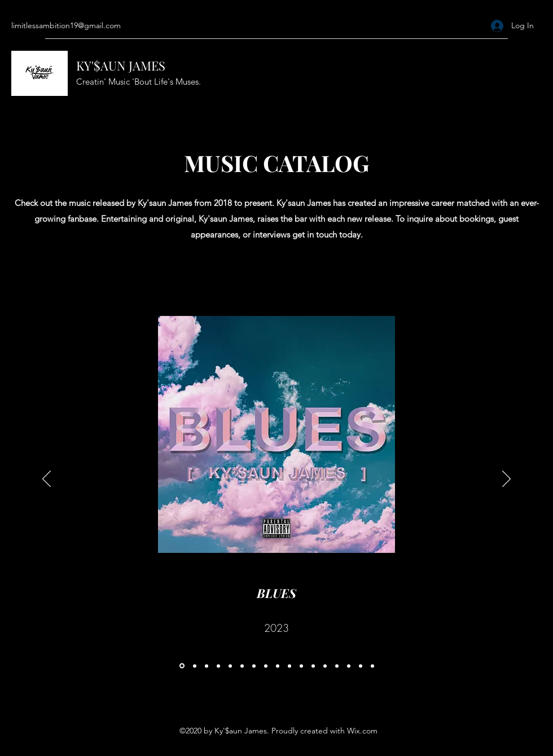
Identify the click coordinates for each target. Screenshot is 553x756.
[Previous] (47, 480)
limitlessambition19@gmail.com (66, 25)
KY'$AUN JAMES (121, 65)
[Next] (506, 480)
